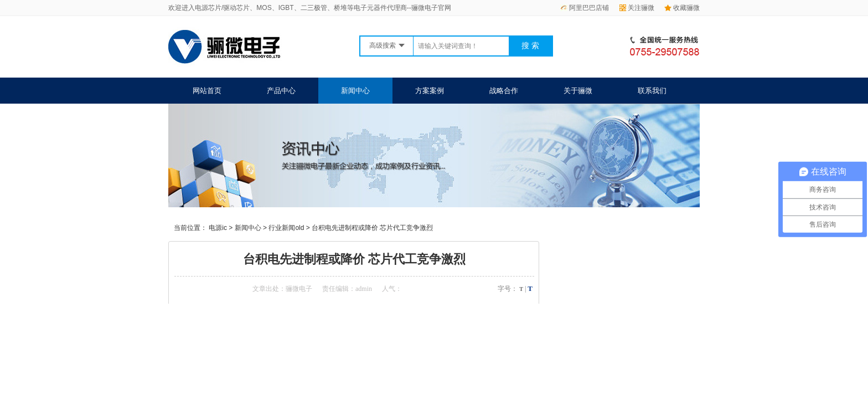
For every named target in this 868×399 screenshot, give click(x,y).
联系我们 (652, 91)
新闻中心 (355, 91)
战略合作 (504, 91)
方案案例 (430, 91)
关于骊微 (578, 91)
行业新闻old (286, 228)
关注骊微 (637, 8)
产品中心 (281, 91)
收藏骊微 (682, 8)
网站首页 (207, 91)
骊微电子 (299, 289)
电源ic (218, 228)
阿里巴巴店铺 (585, 8)
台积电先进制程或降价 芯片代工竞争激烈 (372, 228)
